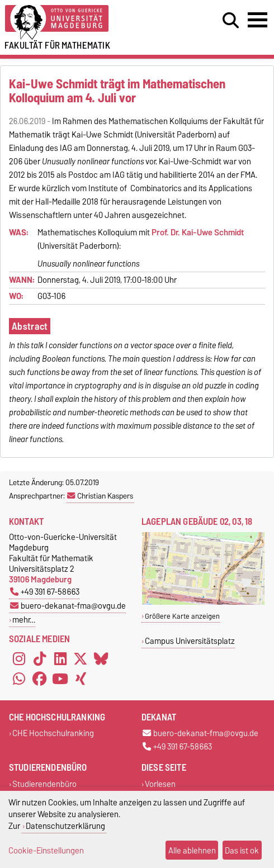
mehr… (24, 620)
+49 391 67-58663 (45, 592)
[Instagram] (19, 659)
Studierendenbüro (44, 784)
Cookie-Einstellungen (46, 850)
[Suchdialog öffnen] (231, 21)
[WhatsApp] (19, 679)
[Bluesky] (101, 659)
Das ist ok (242, 850)
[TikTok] (40, 659)
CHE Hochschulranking (53, 734)
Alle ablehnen (192, 850)
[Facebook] (40, 679)
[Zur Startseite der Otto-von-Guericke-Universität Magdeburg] (84, 23)
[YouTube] (60, 679)
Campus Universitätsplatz (190, 641)
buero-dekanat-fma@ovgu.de (68, 606)
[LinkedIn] (60, 659)
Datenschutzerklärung (65, 826)
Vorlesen (160, 784)
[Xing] (81, 679)
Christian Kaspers (100, 496)
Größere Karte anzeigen (182, 616)
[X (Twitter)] (81, 659)
